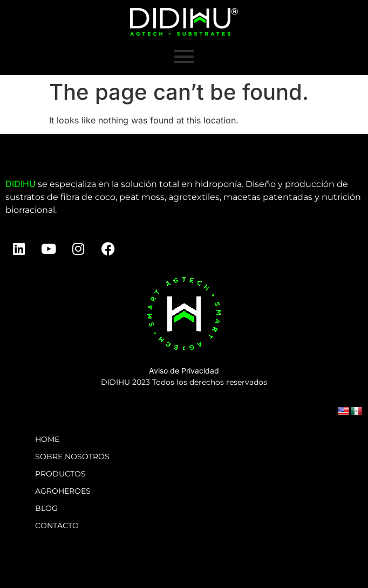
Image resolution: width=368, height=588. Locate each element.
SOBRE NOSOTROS (72, 456)
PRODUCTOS (60, 474)
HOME (47, 439)
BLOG (46, 508)
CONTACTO (57, 525)
